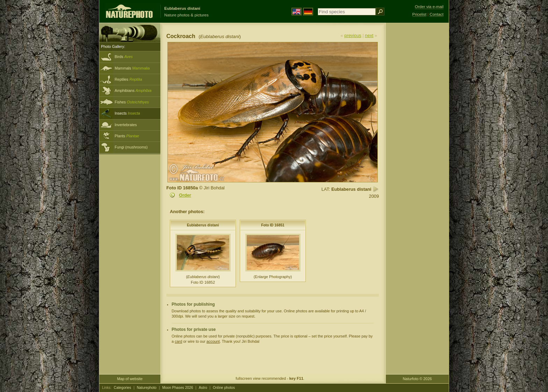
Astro (203, 388)
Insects (127, 113)
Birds (124, 57)
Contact (437, 14)
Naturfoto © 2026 (417, 379)
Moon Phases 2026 (178, 388)
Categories (123, 388)
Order (185, 195)
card (178, 341)
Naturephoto (146, 388)
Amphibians (133, 90)
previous (353, 35)
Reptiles (128, 79)
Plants (127, 136)
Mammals (132, 68)
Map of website (130, 379)
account (213, 341)
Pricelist (419, 14)
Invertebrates (126, 125)
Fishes (132, 102)
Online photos (224, 388)
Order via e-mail (429, 7)
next (369, 35)
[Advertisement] (417, 135)
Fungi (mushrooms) (131, 147)
